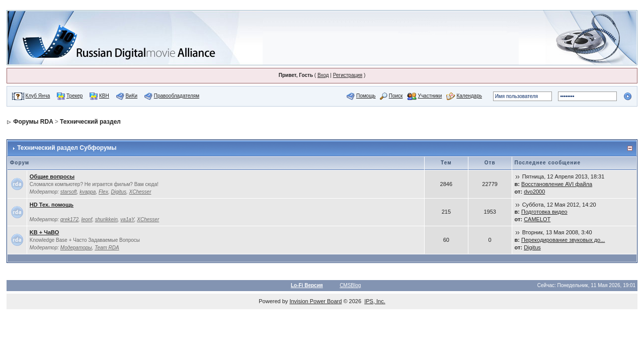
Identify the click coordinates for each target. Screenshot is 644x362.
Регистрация (348, 75)
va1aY (127, 219)
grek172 (69, 219)
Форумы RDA (33, 122)
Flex (103, 192)
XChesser (140, 192)
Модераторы (76, 248)
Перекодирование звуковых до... (563, 240)
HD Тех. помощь (52, 205)
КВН (104, 96)
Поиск (396, 96)
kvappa (88, 192)
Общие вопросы (52, 176)
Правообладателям (177, 96)
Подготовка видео (544, 212)
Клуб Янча (38, 96)
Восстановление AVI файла (557, 184)
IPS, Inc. (375, 301)
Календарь (469, 96)
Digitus (118, 192)
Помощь (366, 96)
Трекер (74, 96)
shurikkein (106, 219)
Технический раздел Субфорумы (67, 148)
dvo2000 (534, 192)
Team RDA (107, 248)
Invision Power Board (315, 301)
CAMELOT (537, 219)
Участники (430, 96)
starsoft (69, 192)
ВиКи (131, 96)
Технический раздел (90, 122)
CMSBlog (350, 285)
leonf (87, 219)
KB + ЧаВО (45, 232)
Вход (323, 75)
